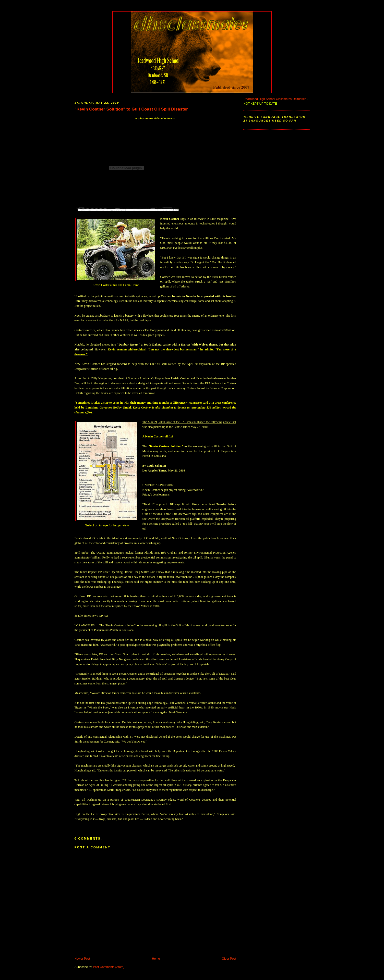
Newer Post (82, 959)
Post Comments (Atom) (108, 967)
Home (156, 959)
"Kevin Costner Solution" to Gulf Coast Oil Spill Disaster (131, 109)
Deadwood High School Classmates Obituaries (275, 99)
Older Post (229, 959)
